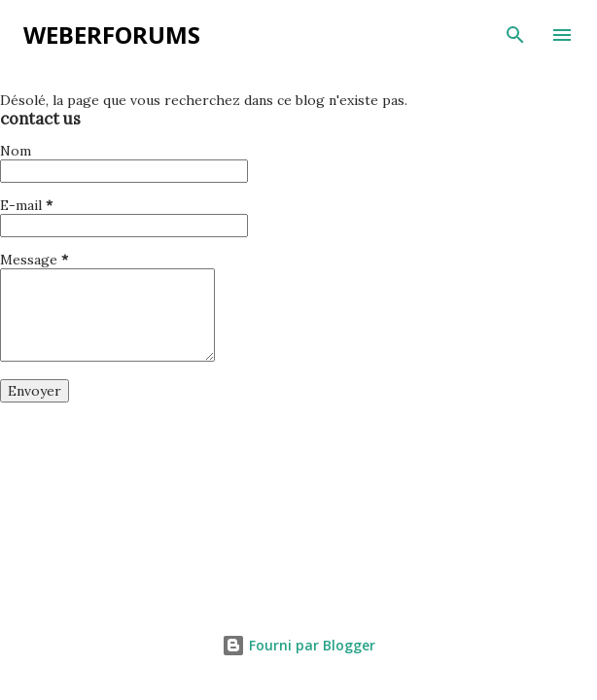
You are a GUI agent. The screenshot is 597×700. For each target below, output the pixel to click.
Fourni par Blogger (298, 645)
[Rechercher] (515, 35)
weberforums (112, 35)
